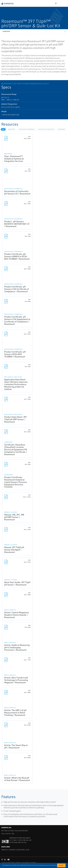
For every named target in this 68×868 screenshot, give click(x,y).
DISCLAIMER (26, 862)
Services (13, 850)
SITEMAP (33, 862)
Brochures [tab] (12, 129)
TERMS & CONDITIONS (8, 862)
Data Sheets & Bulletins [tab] (46, 129)
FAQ (28, 850)
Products (5, 850)
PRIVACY (18, 862)
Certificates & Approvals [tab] (27, 129)
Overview (6, 31)
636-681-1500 (10, 834)
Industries (21, 850)
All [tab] (3, 129)
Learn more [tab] (61, 129)
